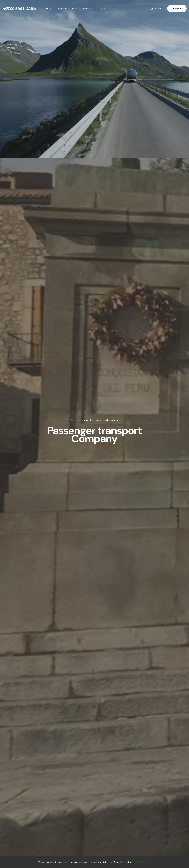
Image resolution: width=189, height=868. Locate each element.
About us (62, 9)
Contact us (177, 9)
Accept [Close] (140, 862)
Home (49, 9)
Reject (106, 862)
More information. (122, 862)
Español (157, 9)
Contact (101, 9)
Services (87, 9)
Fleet (75, 9)
